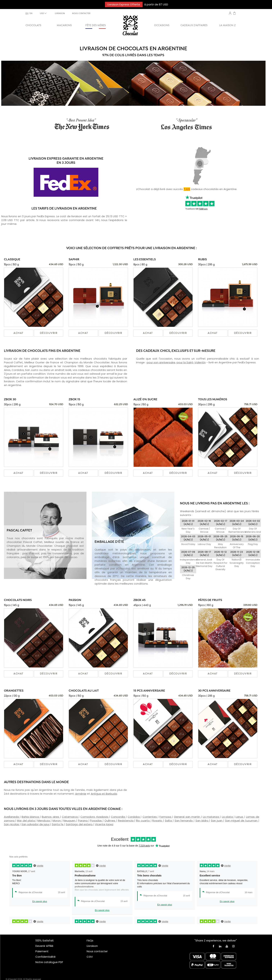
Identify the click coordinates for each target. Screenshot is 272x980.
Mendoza (44, 820)
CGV (90, 957)
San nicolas (12, 824)
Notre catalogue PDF (49, 962)
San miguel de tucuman (242, 820)
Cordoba (134, 817)
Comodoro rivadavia (95, 817)
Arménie (81, 794)
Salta (169, 820)
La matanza (211, 817)
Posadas (96, 820)
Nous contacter (97, 951)
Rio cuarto (143, 820)
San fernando (184, 820)
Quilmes (110, 820)
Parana (83, 820)
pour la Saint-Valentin (191, 362)
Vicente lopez (104, 824)
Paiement (42, 951)
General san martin (187, 817)
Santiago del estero (80, 824)
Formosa (166, 817)
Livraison (92, 946)
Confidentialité (45, 957)
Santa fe (58, 824)
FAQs (90, 940)
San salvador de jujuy (36, 824)
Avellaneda (12, 817)
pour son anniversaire (161, 362)
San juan (217, 820)
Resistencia (126, 820)
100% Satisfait (45, 940)
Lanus (240, 817)
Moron (57, 820)
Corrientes (150, 817)
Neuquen (70, 820)
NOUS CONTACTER (81, 13)
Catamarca (70, 817)
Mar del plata (26, 820)
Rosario (158, 820)
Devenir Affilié (44, 946)
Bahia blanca (31, 817)
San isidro (202, 820)
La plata (228, 817)
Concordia (118, 817)
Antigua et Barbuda (104, 794)
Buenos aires (51, 817)
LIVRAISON (60, 13)
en (31, 13)
